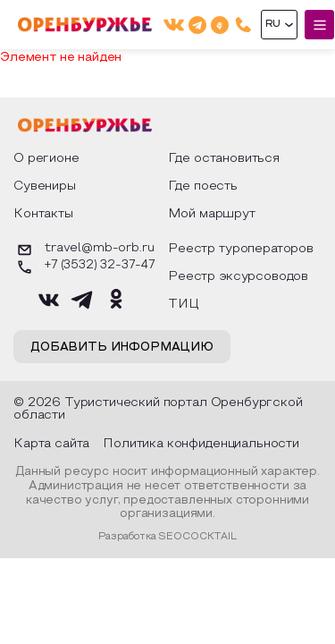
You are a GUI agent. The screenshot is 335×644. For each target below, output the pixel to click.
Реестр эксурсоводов (238, 277)
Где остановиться (224, 159)
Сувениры (45, 186)
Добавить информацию (122, 348)
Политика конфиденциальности (201, 444)
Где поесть (203, 186)
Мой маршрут (212, 214)
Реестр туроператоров (241, 249)
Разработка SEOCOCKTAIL (167, 537)
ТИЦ (184, 305)
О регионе (46, 159)
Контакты (43, 214)
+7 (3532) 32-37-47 (84, 267)
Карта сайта (51, 444)
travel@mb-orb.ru (84, 250)
